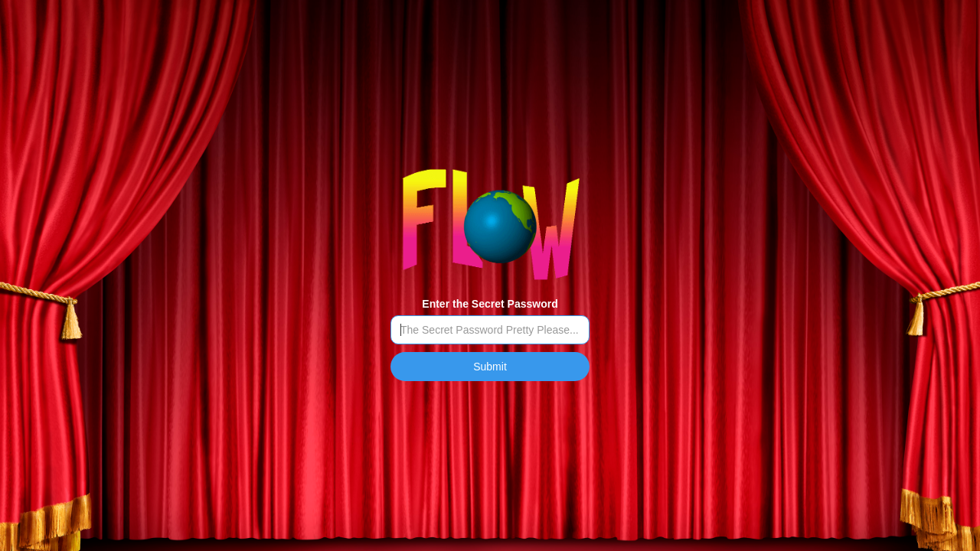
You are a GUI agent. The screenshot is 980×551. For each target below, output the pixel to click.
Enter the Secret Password (490, 304)
